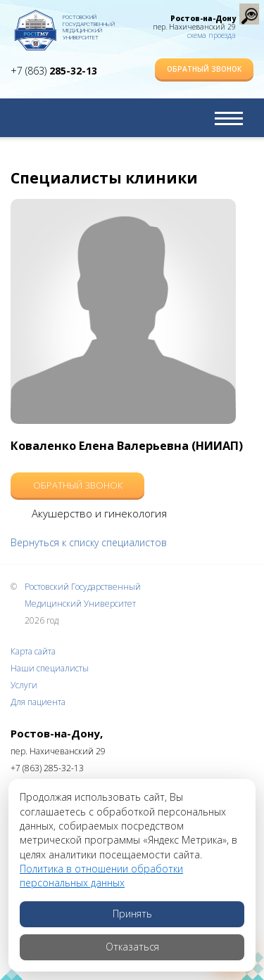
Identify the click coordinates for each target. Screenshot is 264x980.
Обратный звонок (204, 69)
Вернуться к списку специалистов (89, 542)
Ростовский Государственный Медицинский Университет (89, 25)
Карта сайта (33, 651)
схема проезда (212, 35)
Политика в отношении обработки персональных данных (101, 876)
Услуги (24, 685)
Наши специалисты (50, 668)
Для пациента (38, 702)
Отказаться (132, 947)
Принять (132, 914)
